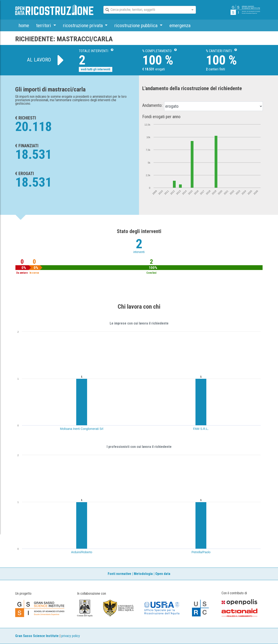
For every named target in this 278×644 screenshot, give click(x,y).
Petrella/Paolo (201, 552)
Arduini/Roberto (82, 552)
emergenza (180, 25)
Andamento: (152, 105)
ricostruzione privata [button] (83, 25)
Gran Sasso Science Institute (37, 636)
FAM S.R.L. (201, 429)
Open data (163, 574)
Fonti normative (119, 574)
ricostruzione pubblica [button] (137, 25)
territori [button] (44, 25)
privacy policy (71, 636)
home (24, 25)
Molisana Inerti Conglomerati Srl (82, 429)
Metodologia (143, 574)
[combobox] (146, 10)
